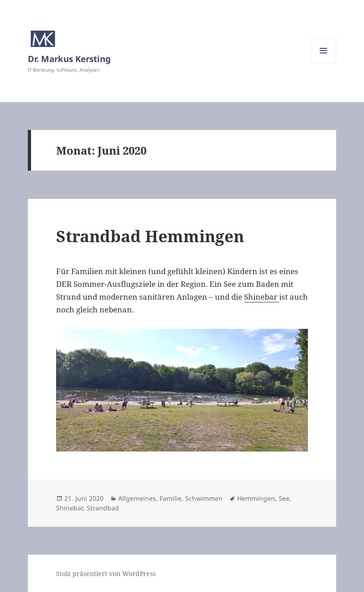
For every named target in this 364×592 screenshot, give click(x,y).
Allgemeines (137, 498)
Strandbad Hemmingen (150, 236)
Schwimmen (204, 498)
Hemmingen (256, 498)
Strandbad (103, 508)
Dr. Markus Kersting (69, 59)
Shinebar (262, 297)
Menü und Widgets (324, 63)
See (284, 498)
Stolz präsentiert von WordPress (106, 574)
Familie (171, 498)
